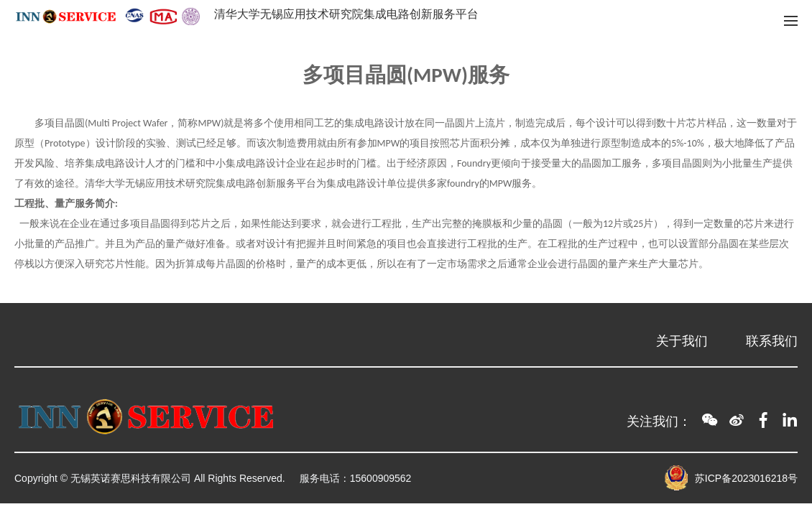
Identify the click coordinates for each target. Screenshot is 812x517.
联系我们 (772, 341)
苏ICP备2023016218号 (746, 478)
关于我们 (682, 341)
